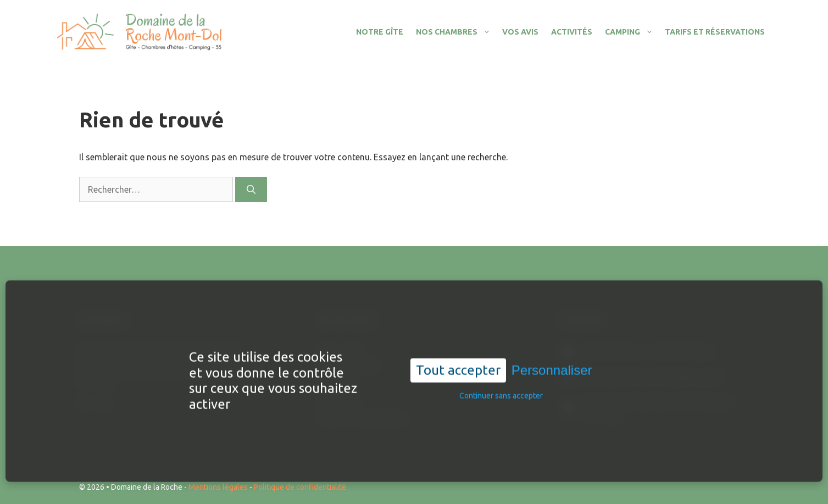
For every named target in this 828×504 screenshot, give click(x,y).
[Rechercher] (251, 189)
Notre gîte (380, 32)
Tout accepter (458, 388)
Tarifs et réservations (715, 32)
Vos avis (520, 32)
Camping (632, 32)
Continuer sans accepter (501, 413)
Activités (572, 32)
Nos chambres (456, 32)
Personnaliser (552, 388)
